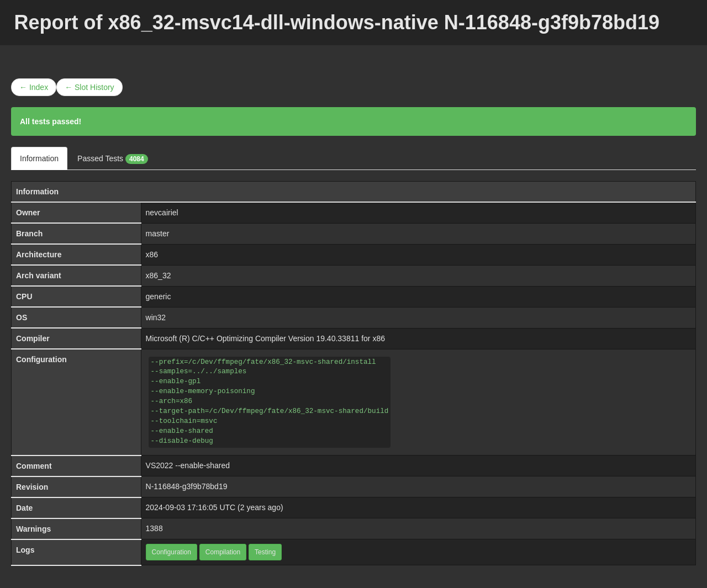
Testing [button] (265, 552)
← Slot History (89, 87)
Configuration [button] (172, 552)
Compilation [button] (223, 552)
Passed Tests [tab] (113, 159)
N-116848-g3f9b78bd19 (187, 486)
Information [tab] (39, 158)
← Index (34, 87)
